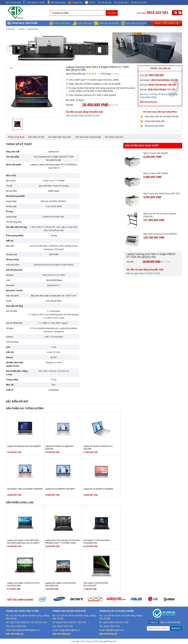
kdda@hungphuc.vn (115, 630)
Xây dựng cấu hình (139, 2)
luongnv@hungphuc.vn (69, 630)
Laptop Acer (33, 29)
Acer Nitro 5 (54, 168)
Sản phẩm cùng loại (114, 137)
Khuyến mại (75, 2)
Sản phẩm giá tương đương (88, 137)
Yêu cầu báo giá (104, 2)
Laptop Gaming (45, 164)
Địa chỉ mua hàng (13, 2)
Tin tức (90, 3)
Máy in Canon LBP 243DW (156, 173)
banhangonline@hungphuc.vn (26, 630)
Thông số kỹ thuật (16, 137)
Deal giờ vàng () (167, 23)
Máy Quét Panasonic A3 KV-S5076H (160, 234)
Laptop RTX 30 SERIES (65, 164)
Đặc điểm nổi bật (36, 137)
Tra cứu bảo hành (121, 2)
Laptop (21, 29)
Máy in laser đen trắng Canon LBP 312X (162, 194)
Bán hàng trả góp (56, 2)
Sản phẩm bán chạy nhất (60, 137)
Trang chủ (11, 29)
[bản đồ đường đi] (15, 634)
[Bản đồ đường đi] (148, 102)
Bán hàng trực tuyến (34, 2)
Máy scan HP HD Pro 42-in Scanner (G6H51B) (160, 215)
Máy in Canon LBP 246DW (156, 153)
